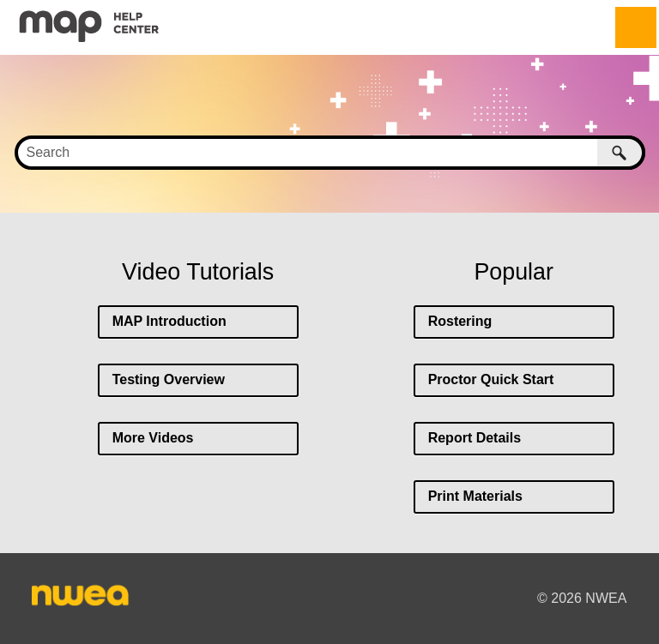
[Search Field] (330, 153)
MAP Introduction (169, 321)
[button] (621, 153)
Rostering (460, 321)
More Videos (153, 438)
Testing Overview (169, 379)
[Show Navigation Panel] (636, 27)
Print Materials (475, 496)
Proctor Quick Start (491, 379)
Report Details (475, 438)
